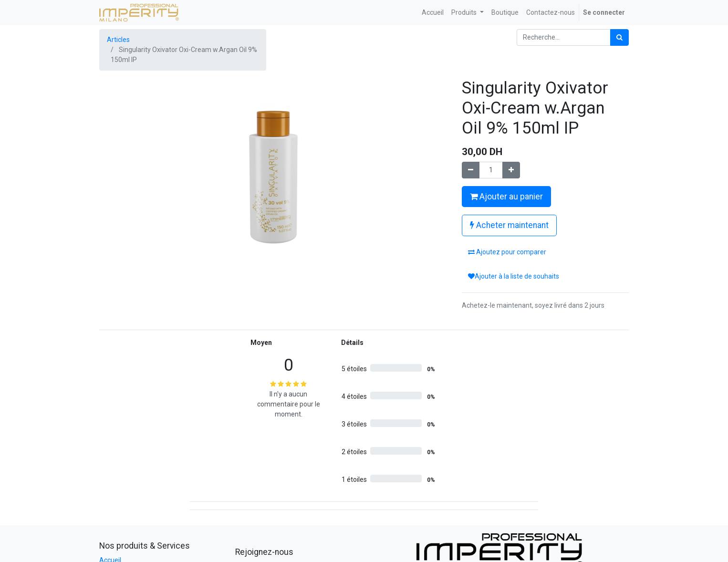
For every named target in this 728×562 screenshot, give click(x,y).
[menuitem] (433, 13)
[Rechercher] (619, 37)
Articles (118, 40)
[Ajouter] (511, 170)
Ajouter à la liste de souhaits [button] (514, 276)
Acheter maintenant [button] (509, 225)
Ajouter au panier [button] (506, 197)
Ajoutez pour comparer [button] (507, 252)
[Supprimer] (471, 170)
